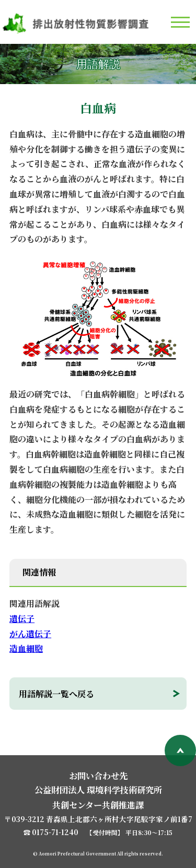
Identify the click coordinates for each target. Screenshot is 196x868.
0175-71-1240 (55, 832)
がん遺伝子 (30, 634)
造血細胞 (26, 648)
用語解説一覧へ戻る (56, 694)
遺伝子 (22, 619)
